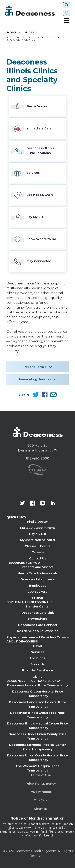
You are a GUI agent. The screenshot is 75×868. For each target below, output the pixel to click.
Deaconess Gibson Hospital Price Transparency (38, 694)
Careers (38, 552)
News (37, 646)
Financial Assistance (37, 670)
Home (12, 33)
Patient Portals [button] (35, 367)
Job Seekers (38, 591)
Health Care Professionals (38, 573)
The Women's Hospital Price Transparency (37, 768)
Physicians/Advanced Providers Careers (38, 637)
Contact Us (38, 558)
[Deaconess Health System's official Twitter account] (23, 504)
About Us (38, 664)
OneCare (41, 800)
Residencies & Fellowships (37, 631)
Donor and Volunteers (38, 579)
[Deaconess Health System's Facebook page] (33, 504)
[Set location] (67, 13)
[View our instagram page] (43, 504)
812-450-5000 (38, 458)
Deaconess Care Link (38, 613)
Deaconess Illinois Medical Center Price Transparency (38, 726)
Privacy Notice (41, 792)
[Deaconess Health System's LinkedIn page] (53, 504)
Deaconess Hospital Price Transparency (38, 685)
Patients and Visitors (37, 567)
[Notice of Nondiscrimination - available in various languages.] (37, 819)
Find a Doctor (38, 522)
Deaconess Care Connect (38, 625)
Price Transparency (41, 783)
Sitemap (41, 809)
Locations (37, 658)
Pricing (37, 598)
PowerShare (38, 619)
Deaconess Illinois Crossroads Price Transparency (37, 715)
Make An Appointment (38, 528)
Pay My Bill (37, 534)
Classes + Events (38, 546)
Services (38, 652)
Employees (38, 585)
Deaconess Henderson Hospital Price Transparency (38, 704)
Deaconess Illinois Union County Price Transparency (38, 736)
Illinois (27, 33)
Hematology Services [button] (35, 379)
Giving (38, 677)
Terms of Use (41, 775)
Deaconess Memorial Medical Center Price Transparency (37, 747)
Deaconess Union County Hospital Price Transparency (38, 758)
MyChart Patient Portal (37, 540)
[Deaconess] (33, 11)
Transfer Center (38, 606)
